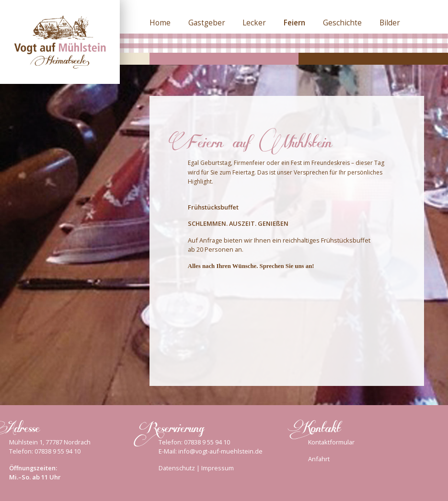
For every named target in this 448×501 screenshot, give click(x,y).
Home (160, 23)
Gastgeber (207, 23)
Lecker (254, 23)
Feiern (294, 23)
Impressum (218, 468)
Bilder (390, 23)
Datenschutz (177, 468)
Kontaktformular (331, 442)
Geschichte (342, 23)
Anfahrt (319, 459)
